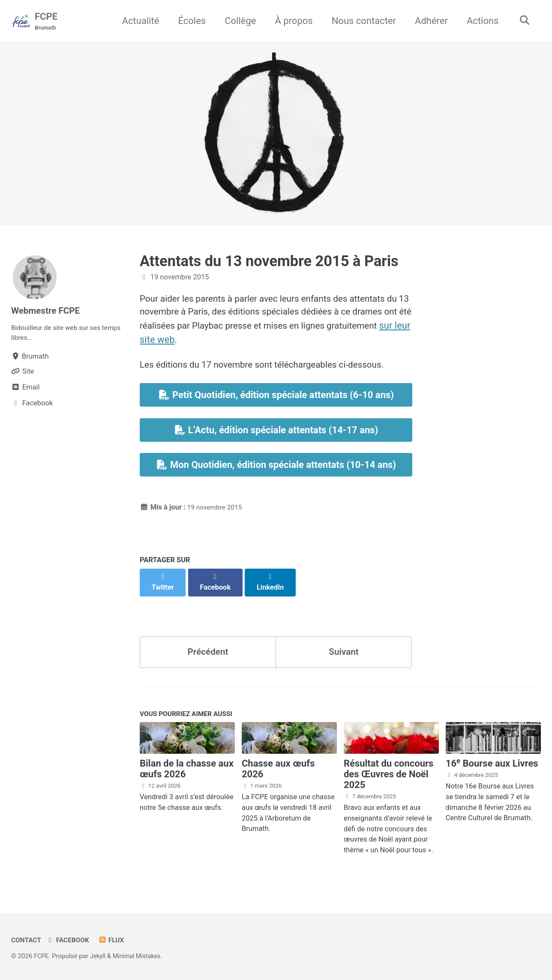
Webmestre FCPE (48, 311)
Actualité (138, 21)
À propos (291, 21)
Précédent (208, 650)
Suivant (344, 650)
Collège (237, 21)
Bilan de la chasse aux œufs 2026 (187, 770)
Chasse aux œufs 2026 (278, 770)
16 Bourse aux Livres (492, 764)
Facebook (70, 940)
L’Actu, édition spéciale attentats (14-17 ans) (276, 436)
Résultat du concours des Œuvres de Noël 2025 (389, 775)
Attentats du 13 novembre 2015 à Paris (269, 261)
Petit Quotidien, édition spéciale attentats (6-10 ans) (276, 400)
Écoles (189, 21)
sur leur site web (230, 342)
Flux (116, 940)
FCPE (46, 22)
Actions (480, 21)
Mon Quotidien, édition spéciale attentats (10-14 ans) (276, 471)
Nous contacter (361, 21)
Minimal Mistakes (140, 956)
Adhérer (428, 21)
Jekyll (99, 956)
